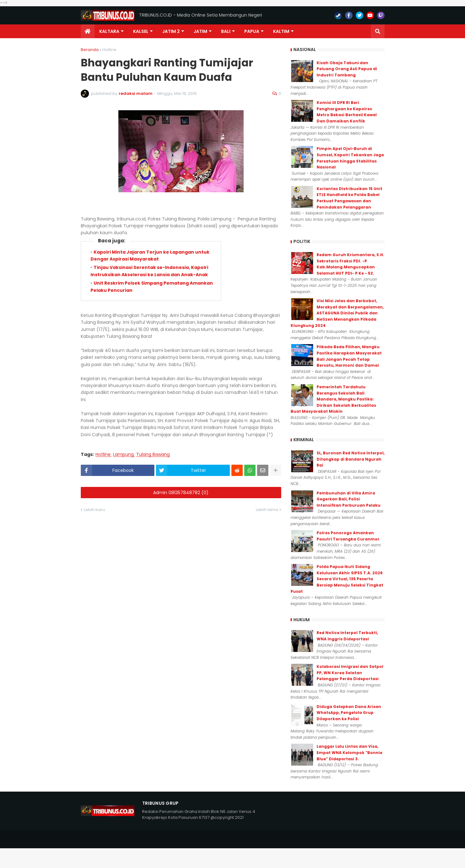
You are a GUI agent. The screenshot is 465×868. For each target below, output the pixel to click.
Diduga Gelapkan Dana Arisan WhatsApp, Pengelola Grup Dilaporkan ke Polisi (349, 713)
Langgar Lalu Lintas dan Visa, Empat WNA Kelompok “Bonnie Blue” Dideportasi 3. (349, 752)
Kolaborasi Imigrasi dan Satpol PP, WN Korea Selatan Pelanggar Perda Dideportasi (350, 673)
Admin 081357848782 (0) (181, 493)
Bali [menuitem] (226, 31)
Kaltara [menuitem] (109, 31)
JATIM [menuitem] (200, 31)
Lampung (123, 455)
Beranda (90, 50)
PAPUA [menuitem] (252, 31)
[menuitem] (88, 31)
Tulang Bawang (153, 455)
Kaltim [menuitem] (281, 31)
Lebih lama (267, 510)
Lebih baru (95, 510)
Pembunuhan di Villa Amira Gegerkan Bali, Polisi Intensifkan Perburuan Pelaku (349, 499)
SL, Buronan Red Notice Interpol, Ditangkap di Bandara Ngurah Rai (351, 459)
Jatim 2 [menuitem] (171, 31)
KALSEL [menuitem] (141, 31)
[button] (378, 31)
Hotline (109, 50)
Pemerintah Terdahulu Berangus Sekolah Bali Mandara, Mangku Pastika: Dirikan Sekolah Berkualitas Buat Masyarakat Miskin (333, 399)
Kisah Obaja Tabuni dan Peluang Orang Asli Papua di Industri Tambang (347, 69)
